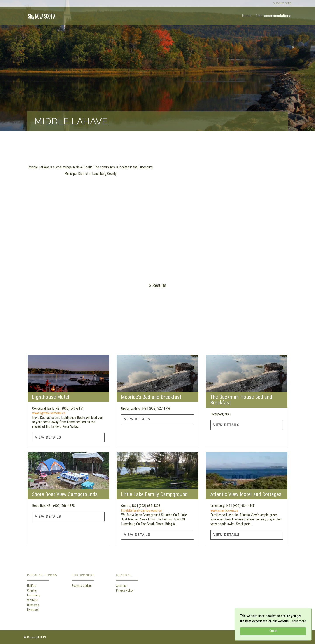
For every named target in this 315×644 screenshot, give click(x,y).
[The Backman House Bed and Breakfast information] (247, 373)
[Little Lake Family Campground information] (157, 471)
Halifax (31, 586)
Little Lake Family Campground (154, 494)
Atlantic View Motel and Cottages (246, 494)
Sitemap (121, 586)
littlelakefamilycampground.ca (141, 510)
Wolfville (32, 600)
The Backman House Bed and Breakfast (241, 400)
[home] (40, 15)
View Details (48, 437)
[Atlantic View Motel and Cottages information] (247, 471)
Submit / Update (82, 586)
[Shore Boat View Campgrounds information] (68, 471)
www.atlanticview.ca (224, 510)
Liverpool (33, 610)
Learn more (298, 621)
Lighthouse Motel (51, 397)
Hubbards (33, 605)
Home (247, 16)
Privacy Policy (125, 590)
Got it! (273, 631)
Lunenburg (34, 595)
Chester (32, 590)
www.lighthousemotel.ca (49, 413)
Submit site (282, 3)
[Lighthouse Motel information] (68, 373)
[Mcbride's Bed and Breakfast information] (157, 373)
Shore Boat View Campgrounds (65, 494)
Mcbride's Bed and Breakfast (151, 397)
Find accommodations (273, 16)
